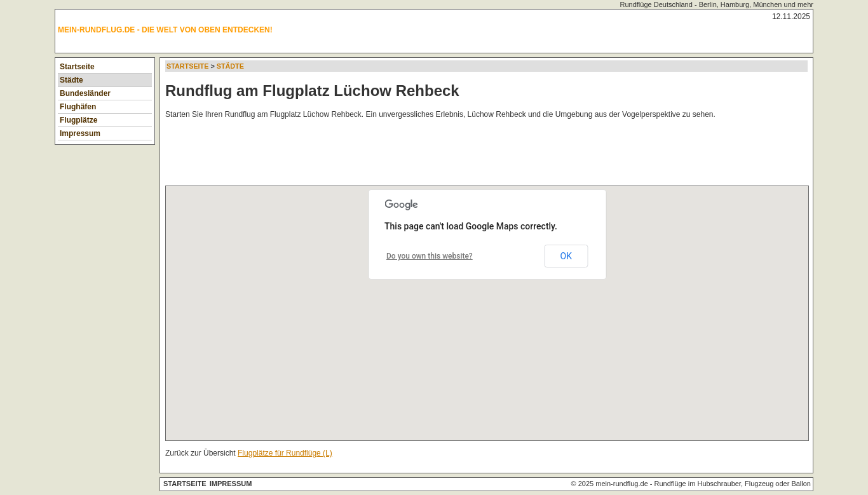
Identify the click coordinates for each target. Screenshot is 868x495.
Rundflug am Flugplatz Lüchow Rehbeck (312, 91)
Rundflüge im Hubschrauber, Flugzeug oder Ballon (733, 484)
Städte (71, 80)
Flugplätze (78, 120)
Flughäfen (78, 107)
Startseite (77, 67)
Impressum (80, 133)
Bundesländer (85, 93)
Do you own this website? (430, 256)
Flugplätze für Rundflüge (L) (285, 453)
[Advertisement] (397, 155)
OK (566, 256)
